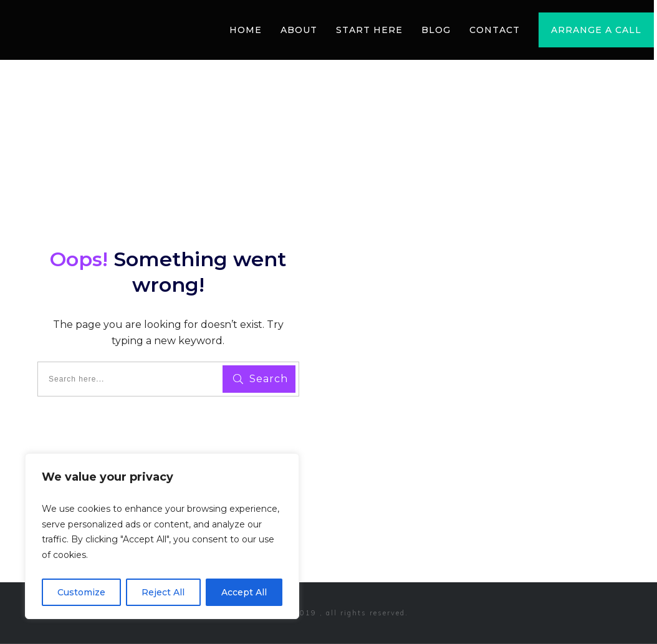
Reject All (163, 592)
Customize (81, 592)
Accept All (244, 592)
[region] (162, 536)
